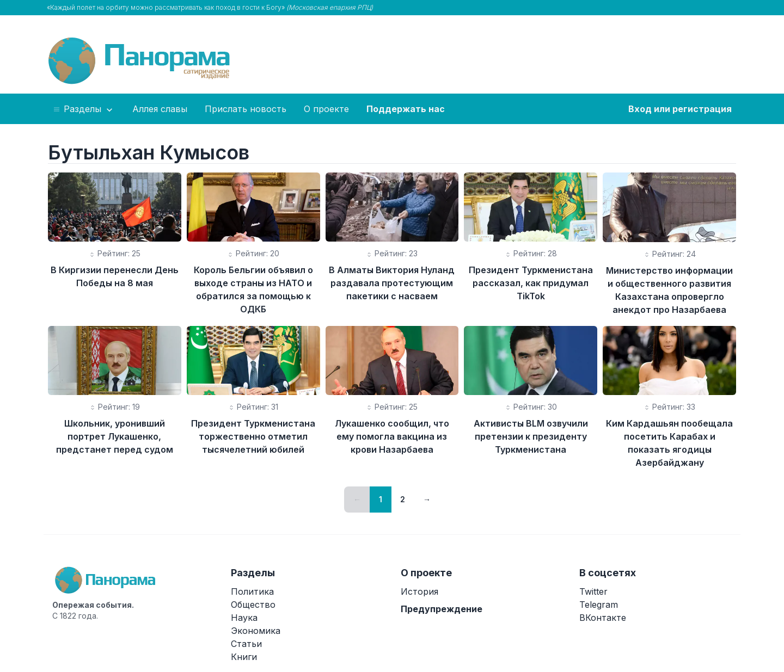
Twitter (593, 591)
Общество (253, 605)
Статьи (246, 644)
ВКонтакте (603, 618)
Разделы (84, 109)
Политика (252, 591)
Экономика (256, 631)
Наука (244, 618)
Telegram (599, 605)
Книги (244, 657)
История (419, 591)
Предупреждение (442, 609)
